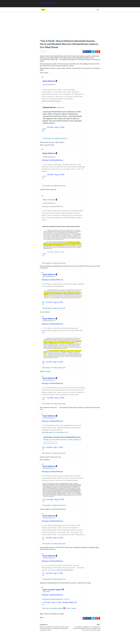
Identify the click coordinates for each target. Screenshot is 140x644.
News (21, 620)
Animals (103, 197)
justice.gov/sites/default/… (44, 571)
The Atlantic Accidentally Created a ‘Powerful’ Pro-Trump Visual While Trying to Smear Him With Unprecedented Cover (104, 158)
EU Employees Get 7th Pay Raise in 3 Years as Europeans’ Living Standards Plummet (104, 178)
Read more (97, 96)
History (92, 200)
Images (104, 200)
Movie (110, 200)
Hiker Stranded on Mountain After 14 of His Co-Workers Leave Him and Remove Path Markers (104, 151)
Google (114, 197)
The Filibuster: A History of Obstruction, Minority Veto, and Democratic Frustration (100, 134)
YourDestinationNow (28, 3)
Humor (98, 200)
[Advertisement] (51, 27)
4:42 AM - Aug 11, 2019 (32, 603)
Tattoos (97, 203)
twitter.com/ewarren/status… (32, 102)
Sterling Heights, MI (49, 603)
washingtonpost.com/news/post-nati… (35, 433)
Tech (103, 203)
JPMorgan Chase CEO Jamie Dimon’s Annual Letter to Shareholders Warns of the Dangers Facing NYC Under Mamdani (100, 112)
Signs (91, 203)
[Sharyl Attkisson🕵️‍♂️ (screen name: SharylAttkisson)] (30, 82)
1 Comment (22, 55)
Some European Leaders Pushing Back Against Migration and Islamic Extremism (95, 123)
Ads (91, 197)
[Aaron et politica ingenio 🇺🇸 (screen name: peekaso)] (33, 592)
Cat (109, 197)
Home (23, 10)
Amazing (96, 197)
